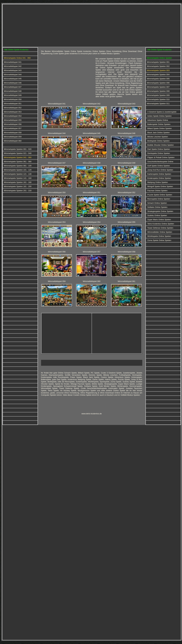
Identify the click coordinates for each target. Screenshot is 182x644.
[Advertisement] (62, 25)
